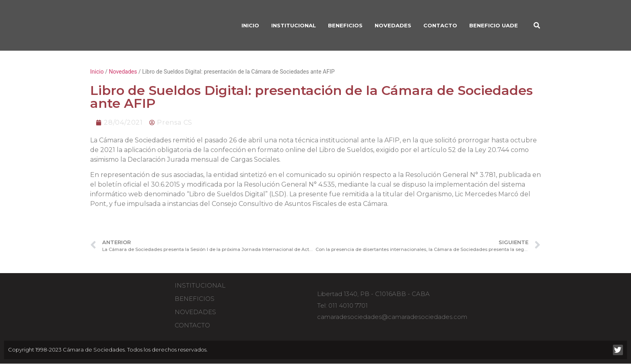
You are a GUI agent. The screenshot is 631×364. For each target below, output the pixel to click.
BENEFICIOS (345, 25)
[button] (537, 25)
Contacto (440, 25)
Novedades (393, 25)
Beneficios (195, 299)
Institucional (200, 285)
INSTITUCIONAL (294, 25)
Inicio (97, 72)
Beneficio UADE (494, 25)
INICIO (250, 25)
